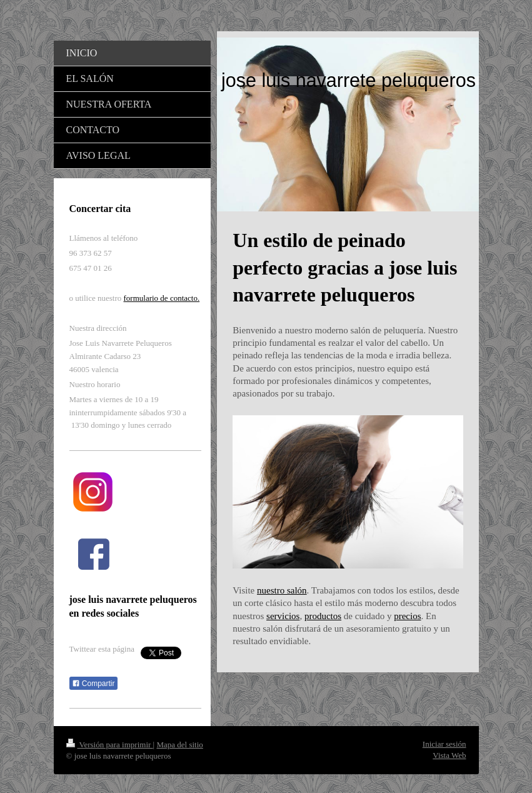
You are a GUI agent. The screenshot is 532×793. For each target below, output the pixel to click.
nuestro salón (282, 590)
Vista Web (449, 755)
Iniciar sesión (444, 744)
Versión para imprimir (110, 745)
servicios (283, 616)
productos (323, 616)
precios (407, 616)
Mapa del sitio (179, 745)
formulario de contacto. (162, 298)
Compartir (93, 684)
